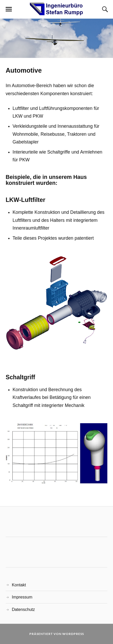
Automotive (24, 70)
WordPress (73, 634)
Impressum (22, 597)
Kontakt (19, 585)
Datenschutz (23, 609)
